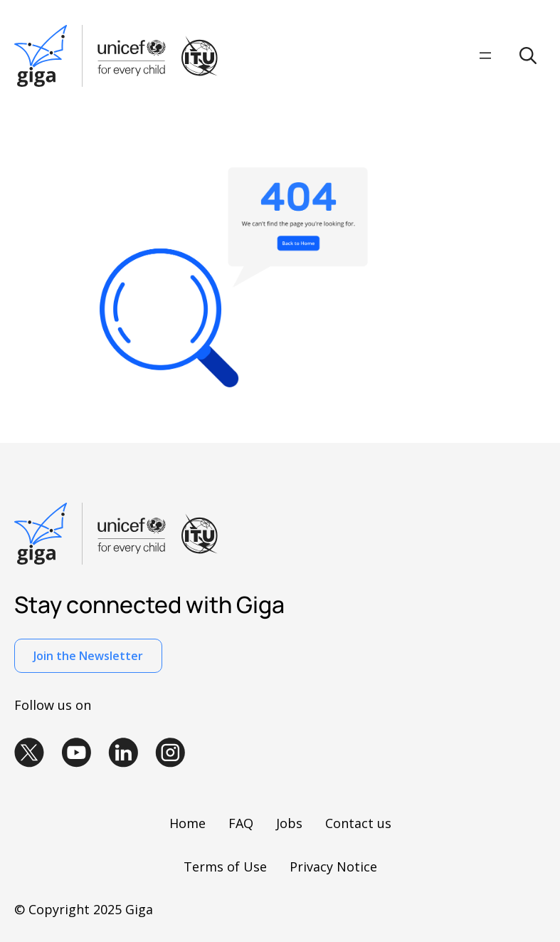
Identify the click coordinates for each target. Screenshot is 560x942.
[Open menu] (485, 56)
